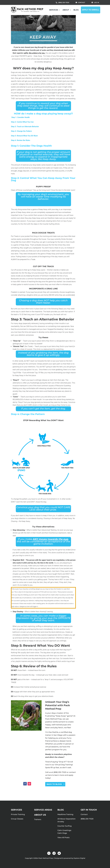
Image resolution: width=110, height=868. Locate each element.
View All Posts (63, 837)
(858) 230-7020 (64, 2)
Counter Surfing (65, 826)
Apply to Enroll (91, 10)
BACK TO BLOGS (54, 784)
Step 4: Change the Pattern (21, 131)
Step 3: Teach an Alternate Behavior (25, 127)
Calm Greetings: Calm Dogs (64, 832)
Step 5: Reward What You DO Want (24, 136)
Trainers (38, 819)
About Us (40, 815)
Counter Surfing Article (51, 224)
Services (54, 10)
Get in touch (89, 810)
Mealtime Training (65, 814)
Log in (96, 2)
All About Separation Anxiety (66, 820)
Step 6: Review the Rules (21, 140)
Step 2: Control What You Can (22, 122)
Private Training (18, 814)
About (66, 10)
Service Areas (43, 810)
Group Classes (17, 819)
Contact (82, 2)
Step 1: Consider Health (20, 117)
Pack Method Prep (53, 719)
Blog (76, 10)
